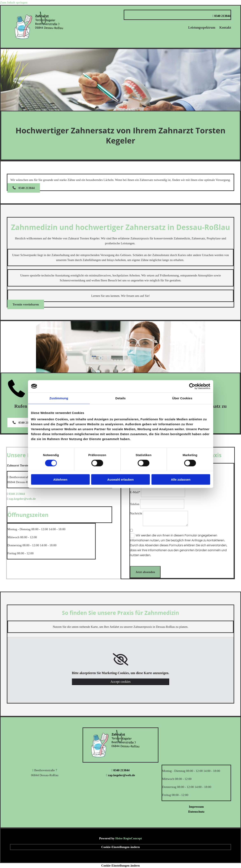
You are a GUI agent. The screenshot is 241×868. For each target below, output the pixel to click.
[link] (120, 659)
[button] (24, 188)
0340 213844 (222, 16)
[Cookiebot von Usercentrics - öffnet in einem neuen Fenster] (192, 386)
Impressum (196, 807)
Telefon (135, 504)
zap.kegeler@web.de (22, 499)
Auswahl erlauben (120, 479)
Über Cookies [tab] (182, 398)
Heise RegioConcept (129, 838)
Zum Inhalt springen (14, 2)
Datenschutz (196, 812)
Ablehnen (60, 479)
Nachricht (136, 513)
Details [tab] (121, 398)
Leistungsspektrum (202, 27)
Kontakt (225, 27)
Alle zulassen (181, 479)
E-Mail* (135, 492)
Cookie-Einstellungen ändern (120, 847)
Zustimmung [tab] (59, 398)
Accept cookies (120, 682)
